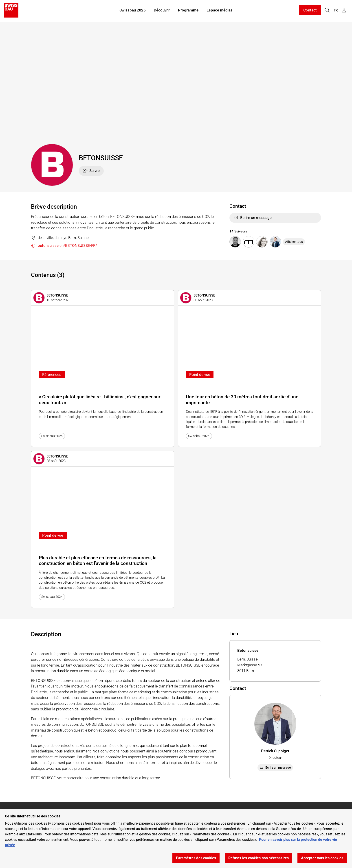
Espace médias (220, 11)
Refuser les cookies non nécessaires (259, 858)
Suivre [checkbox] (91, 171)
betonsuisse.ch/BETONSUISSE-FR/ (64, 246)
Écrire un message (253, 218)
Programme (188, 11)
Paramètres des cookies (196, 858)
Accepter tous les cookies (322, 858)
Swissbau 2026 (133, 11)
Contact (310, 11)
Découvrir (162, 11)
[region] (176, 838)
